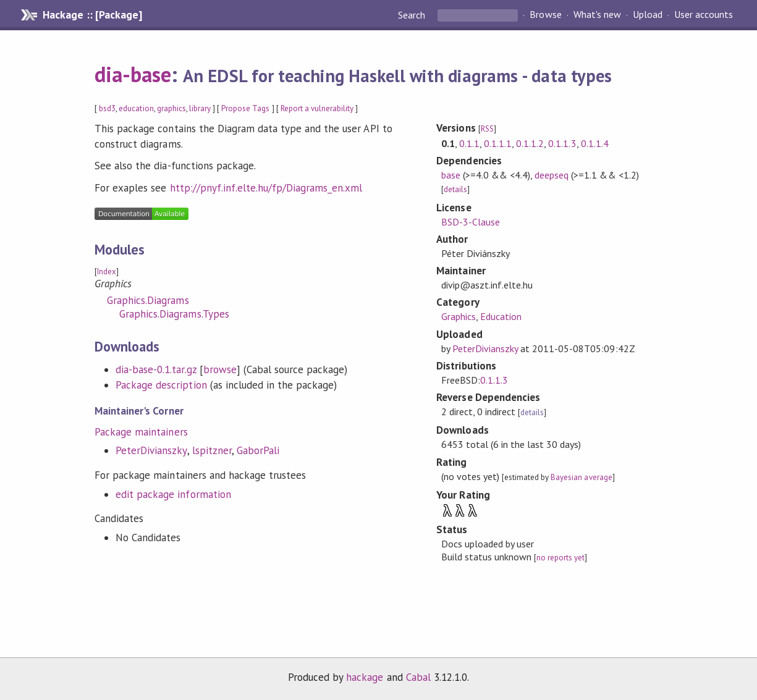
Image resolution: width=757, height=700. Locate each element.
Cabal (418, 677)
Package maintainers (141, 432)
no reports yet (560, 558)
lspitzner (212, 450)
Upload (648, 15)
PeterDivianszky (151, 450)
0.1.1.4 (595, 143)
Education (501, 316)
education (136, 108)
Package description (161, 385)
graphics (171, 108)
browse (220, 369)
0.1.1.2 (530, 143)
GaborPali (258, 450)
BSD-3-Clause (471, 222)
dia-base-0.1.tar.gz (156, 369)
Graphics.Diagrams (148, 300)
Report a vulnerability (317, 108)
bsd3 (107, 108)
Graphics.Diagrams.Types (174, 314)
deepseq (552, 175)
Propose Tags (245, 108)
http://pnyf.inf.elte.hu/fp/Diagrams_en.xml (266, 188)
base (451, 175)
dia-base (133, 74)
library (200, 108)
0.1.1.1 (498, 143)
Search (413, 15)
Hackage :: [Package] (92, 15)
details (455, 189)
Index (107, 272)
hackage (365, 677)
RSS (487, 129)
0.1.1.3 (562, 143)
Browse (545, 15)
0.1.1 (469, 143)
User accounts (704, 15)
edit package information (173, 494)
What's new (597, 15)
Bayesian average (581, 477)
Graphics (459, 316)
